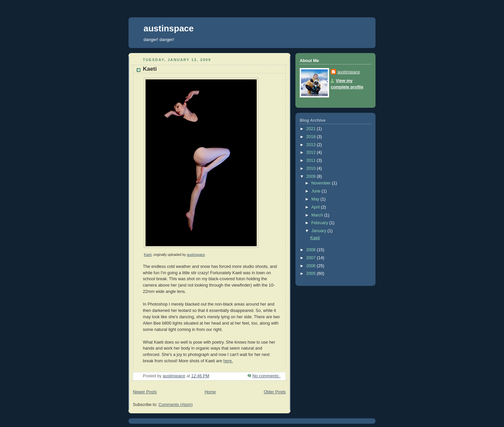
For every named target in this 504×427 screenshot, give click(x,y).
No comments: (267, 376)
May (316, 199)
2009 (312, 176)
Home (210, 392)
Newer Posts (145, 392)
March (318, 215)
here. (228, 361)
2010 (312, 168)
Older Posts (275, 392)
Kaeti (150, 69)
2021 (312, 129)
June (317, 191)
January (319, 231)
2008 (312, 250)
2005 (312, 274)
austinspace (169, 28)
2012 (312, 152)
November (322, 183)
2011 (312, 160)
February (320, 223)
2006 (312, 266)
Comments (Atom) (176, 405)
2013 (312, 145)
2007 (312, 258)
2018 (312, 137)
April (316, 207)
